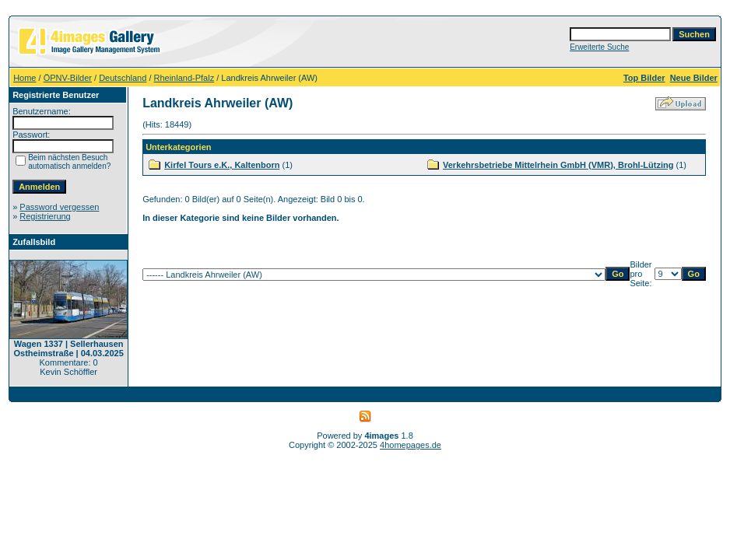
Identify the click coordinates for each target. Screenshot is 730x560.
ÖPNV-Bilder (68, 78)
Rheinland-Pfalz (184, 78)
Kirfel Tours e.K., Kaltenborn (222, 165)
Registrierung (45, 216)
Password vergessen (59, 207)
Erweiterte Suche (599, 47)
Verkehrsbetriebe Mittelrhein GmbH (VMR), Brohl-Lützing (558, 165)
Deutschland (123, 78)
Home (25, 78)
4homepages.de (411, 445)
